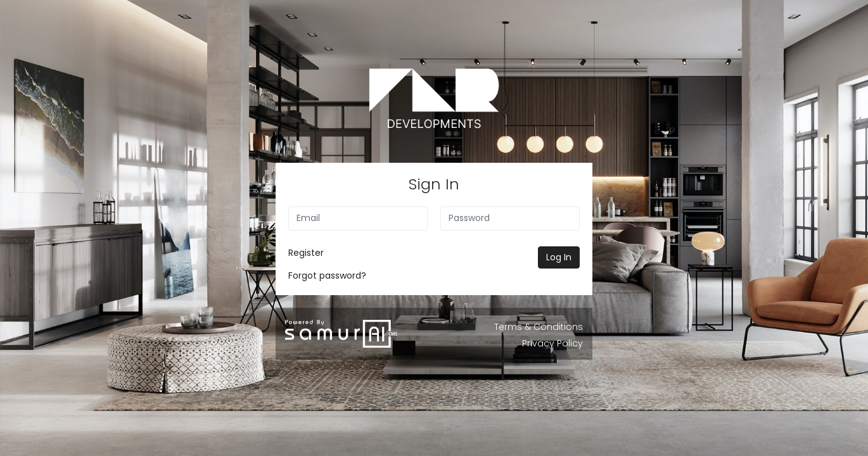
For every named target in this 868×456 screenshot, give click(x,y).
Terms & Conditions (539, 327)
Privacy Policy (552, 343)
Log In (559, 257)
